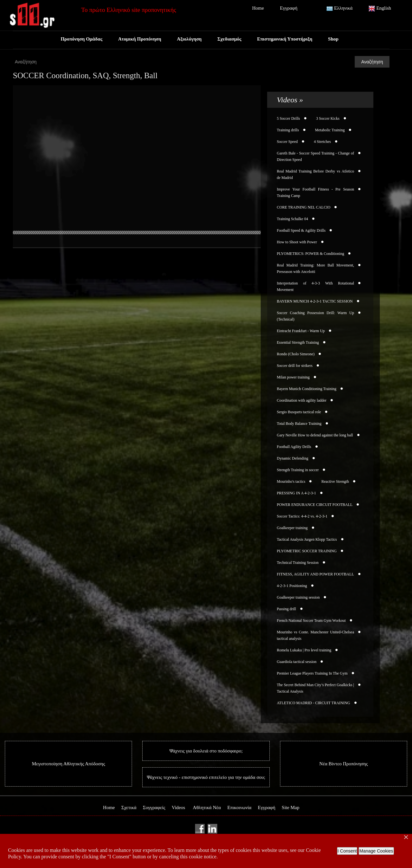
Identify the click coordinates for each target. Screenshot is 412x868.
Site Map (290, 807)
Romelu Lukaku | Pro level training (304, 650)
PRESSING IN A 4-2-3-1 (296, 493)
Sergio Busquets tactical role (299, 412)
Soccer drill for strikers (295, 366)
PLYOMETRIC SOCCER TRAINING (307, 551)
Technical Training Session (298, 563)
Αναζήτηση (372, 62)
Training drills (288, 130)
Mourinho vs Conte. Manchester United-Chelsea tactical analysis (315, 635)
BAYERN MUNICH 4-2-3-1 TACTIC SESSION (315, 301)
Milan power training (293, 377)
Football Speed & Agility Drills (301, 230)
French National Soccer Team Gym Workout (311, 621)
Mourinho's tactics (291, 481)
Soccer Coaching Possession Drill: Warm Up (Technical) (315, 316)
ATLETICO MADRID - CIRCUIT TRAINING (314, 703)
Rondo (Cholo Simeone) (296, 354)
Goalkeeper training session (298, 597)
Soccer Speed (287, 142)
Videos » (290, 100)
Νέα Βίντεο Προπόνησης (344, 764)
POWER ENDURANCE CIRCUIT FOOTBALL (315, 505)
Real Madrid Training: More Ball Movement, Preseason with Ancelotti (315, 268)
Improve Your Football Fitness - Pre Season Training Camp (315, 192)
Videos (178, 807)
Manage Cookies (376, 851)
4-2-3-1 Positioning (292, 586)
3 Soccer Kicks (328, 118)
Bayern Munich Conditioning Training (307, 389)
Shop (334, 39)
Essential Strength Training (298, 342)
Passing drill (286, 609)
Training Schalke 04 (292, 219)
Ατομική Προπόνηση (139, 39)
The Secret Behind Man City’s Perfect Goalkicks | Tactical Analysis (315, 688)
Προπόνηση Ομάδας (81, 39)
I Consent (347, 851)
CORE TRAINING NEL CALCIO (304, 207)
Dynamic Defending (293, 458)
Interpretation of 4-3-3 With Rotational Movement (315, 286)
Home (258, 8)
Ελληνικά (339, 9)
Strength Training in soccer (298, 470)
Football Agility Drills (294, 447)
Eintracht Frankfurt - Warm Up (301, 331)
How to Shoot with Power (297, 242)
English (380, 9)
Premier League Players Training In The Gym (312, 673)
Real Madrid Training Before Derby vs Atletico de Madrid (315, 174)
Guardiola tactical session (297, 662)
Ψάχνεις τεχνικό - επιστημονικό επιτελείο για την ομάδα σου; (206, 777)
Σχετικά (129, 807)
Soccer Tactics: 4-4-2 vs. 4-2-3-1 (302, 516)
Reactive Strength (335, 481)
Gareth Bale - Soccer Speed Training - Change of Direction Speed (315, 156)
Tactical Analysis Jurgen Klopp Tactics (307, 539)
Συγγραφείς (154, 807)
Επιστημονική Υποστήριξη (285, 39)
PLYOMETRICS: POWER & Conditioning (310, 254)
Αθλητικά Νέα (207, 807)
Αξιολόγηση (189, 39)
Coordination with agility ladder (302, 400)
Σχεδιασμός (229, 39)
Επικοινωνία (239, 807)
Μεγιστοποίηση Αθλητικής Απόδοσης (68, 764)
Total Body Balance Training (299, 424)
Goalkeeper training (292, 528)
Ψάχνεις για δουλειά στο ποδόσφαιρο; (206, 751)
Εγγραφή (289, 8)
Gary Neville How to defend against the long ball (315, 435)
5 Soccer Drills (288, 118)
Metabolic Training (330, 130)
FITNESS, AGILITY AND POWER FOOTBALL (315, 574)
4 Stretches (322, 142)
